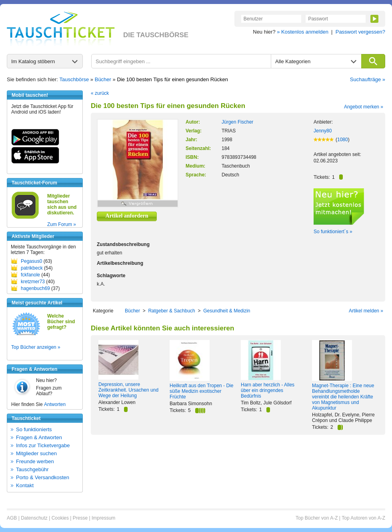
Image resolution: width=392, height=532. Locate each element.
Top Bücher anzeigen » (36, 347)
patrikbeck (32, 268)
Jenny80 (323, 131)
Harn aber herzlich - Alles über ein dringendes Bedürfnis (268, 390)
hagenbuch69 (35, 288)
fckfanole (30, 275)
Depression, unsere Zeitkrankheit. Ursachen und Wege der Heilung (128, 390)
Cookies (60, 518)
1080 (343, 140)
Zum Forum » (62, 224)
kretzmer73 (33, 282)
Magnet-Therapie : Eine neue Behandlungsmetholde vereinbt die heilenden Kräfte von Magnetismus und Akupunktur (343, 397)
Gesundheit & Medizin (227, 311)
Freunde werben (35, 461)
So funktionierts (34, 429)
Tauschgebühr (32, 469)
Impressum (103, 518)
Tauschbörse (74, 79)
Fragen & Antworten (39, 437)
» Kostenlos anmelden (303, 32)
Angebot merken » (364, 107)
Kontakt (25, 485)
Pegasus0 (31, 261)
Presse (80, 518)
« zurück (100, 93)
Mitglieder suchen (36, 453)
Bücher (103, 79)
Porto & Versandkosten (43, 477)
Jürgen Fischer (237, 122)
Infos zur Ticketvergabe (43, 445)
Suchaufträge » (368, 79)
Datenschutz (34, 518)
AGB (12, 518)
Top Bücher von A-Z (317, 518)
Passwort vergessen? (360, 32)
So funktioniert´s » (333, 232)
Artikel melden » (366, 311)
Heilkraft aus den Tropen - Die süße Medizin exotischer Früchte (201, 391)
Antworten (55, 404)
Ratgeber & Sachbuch (171, 311)
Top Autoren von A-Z (363, 518)
